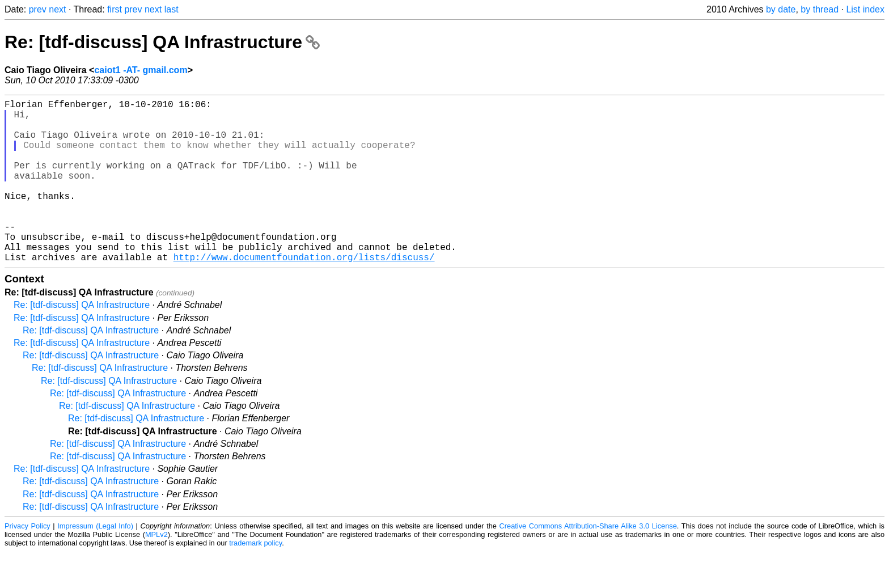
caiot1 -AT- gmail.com (141, 70)
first (115, 9)
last (172, 9)
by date (781, 9)
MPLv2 (156, 571)
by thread (820, 9)
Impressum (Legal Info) (95, 562)
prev (38, 9)
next (57, 9)
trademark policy (255, 579)
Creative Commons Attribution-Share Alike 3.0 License (588, 562)
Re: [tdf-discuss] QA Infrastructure (162, 42)
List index (865, 9)
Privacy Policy (27, 562)
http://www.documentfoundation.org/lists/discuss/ (304, 293)
